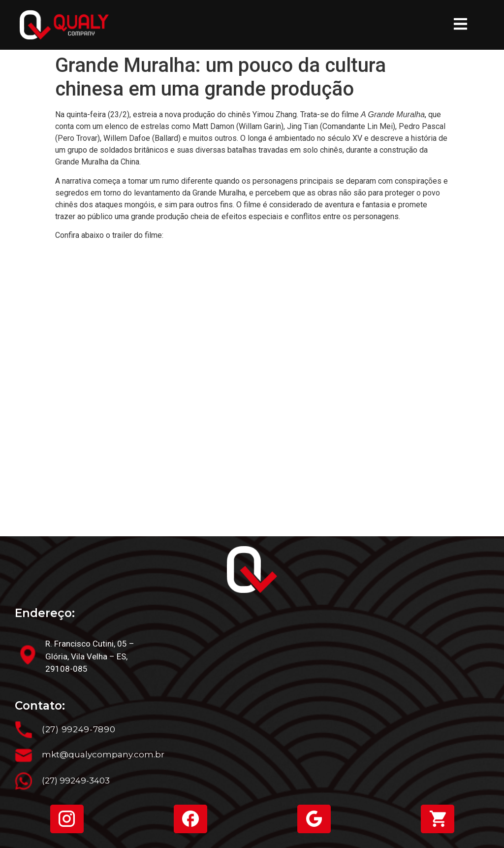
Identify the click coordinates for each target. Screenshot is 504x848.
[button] (460, 25)
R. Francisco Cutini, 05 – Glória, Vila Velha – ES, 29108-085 (90, 656)
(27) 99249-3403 (76, 781)
